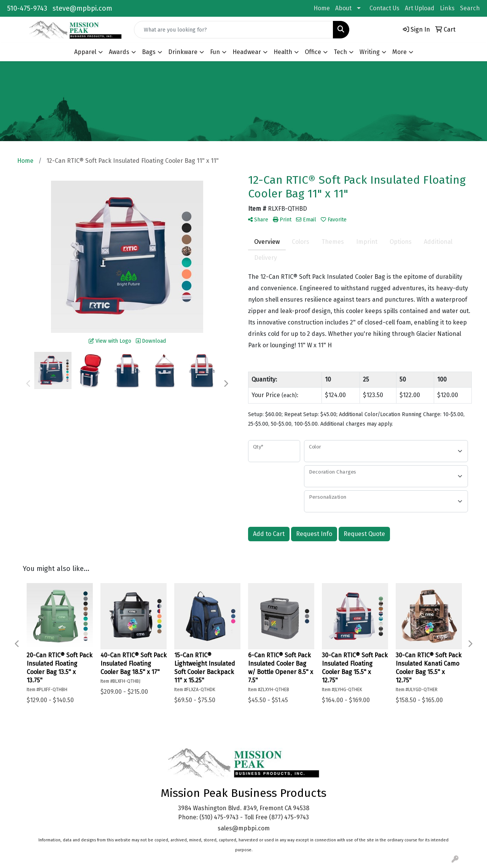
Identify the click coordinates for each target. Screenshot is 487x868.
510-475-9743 (27, 8)
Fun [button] (215, 52)
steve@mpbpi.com (82, 8)
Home (322, 8)
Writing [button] (370, 52)
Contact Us (384, 8)
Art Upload (420, 8)
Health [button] (283, 52)
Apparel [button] (85, 52)
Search (470, 8)
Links (447, 8)
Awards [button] (119, 52)
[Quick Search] (234, 30)
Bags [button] (149, 52)
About (343, 8)
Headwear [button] (247, 52)
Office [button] (313, 52)
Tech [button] (340, 52)
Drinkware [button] (183, 52)
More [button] (399, 52)
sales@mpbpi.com (244, 828)
